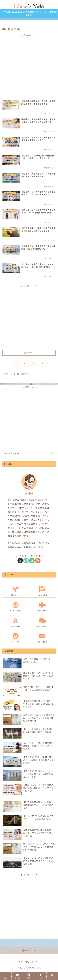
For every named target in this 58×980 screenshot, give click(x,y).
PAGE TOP (29, 950)
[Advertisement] (29, 67)
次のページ (29, 353)
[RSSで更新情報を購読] (38, 561)
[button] (53, 453)
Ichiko (29, 494)
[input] (29, 454)
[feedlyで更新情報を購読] (32, 561)
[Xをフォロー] (20, 561)
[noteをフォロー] (26, 561)
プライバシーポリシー (29, 962)
